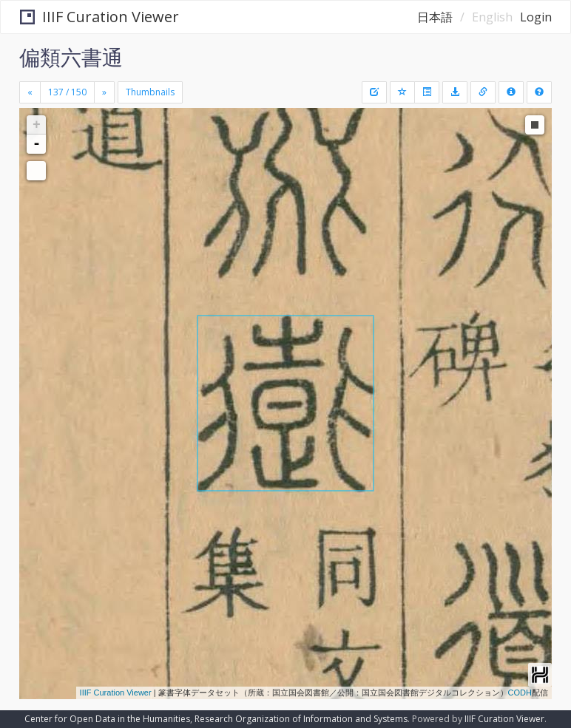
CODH (520, 693)
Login (536, 17)
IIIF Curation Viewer (99, 17)
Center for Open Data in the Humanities (107, 719)
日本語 (435, 17)
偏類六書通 (71, 57)
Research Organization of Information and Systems (301, 719)
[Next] (104, 92)
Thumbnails (150, 92)
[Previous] (30, 92)
